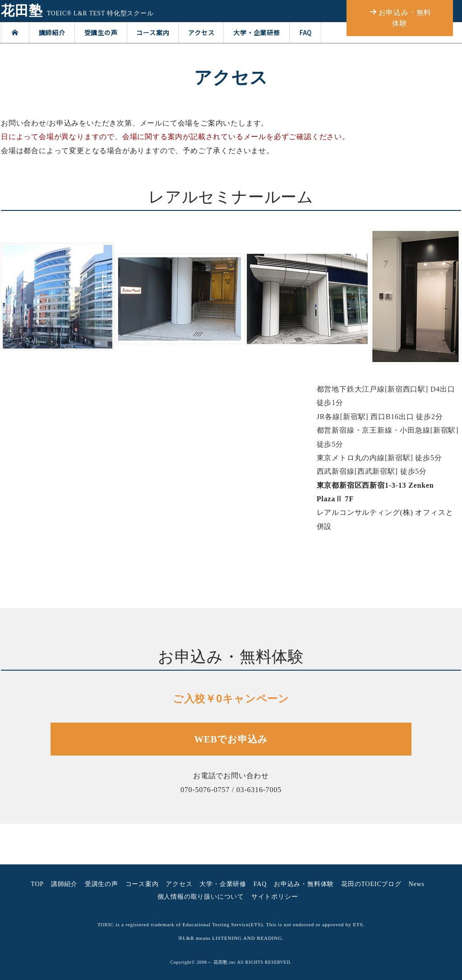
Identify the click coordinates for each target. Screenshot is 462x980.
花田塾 (22, 11)
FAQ (305, 33)
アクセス (201, 33)
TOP (37, 884)
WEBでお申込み (231, 739)
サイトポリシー (275, 897)
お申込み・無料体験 (304, 884)
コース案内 (153, 33)
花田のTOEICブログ (371, 884)
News (417, 884)
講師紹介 (52, 33)
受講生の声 (101, 33)
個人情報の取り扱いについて (201, 897)
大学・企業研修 (257, 33)
